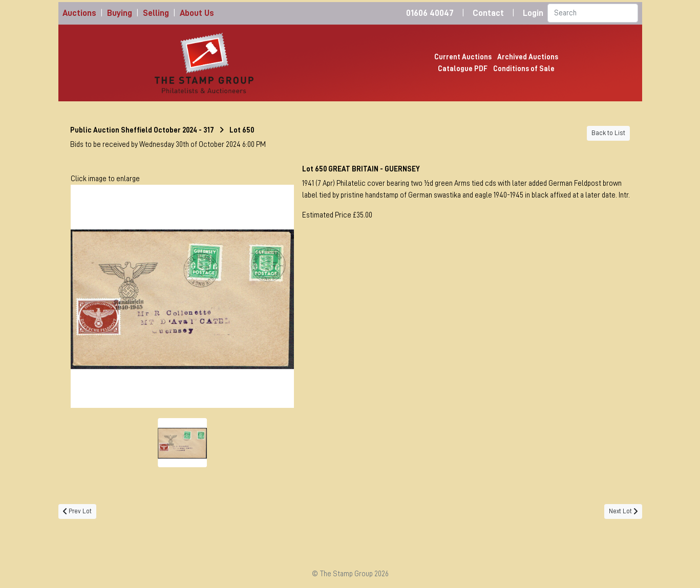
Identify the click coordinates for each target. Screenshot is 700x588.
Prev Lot (77, 511)
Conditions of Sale (524, 69)
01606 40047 (430, 13)
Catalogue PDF (463, 69)
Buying (120, 13)
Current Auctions (463, 57)
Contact (488, 13)
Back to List (608, 133)
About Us (197, 13)
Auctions (79, 13)
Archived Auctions (528, 57)
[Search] (593, 13)
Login (533, 13)
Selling (156, 13)
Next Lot (623, 511)
